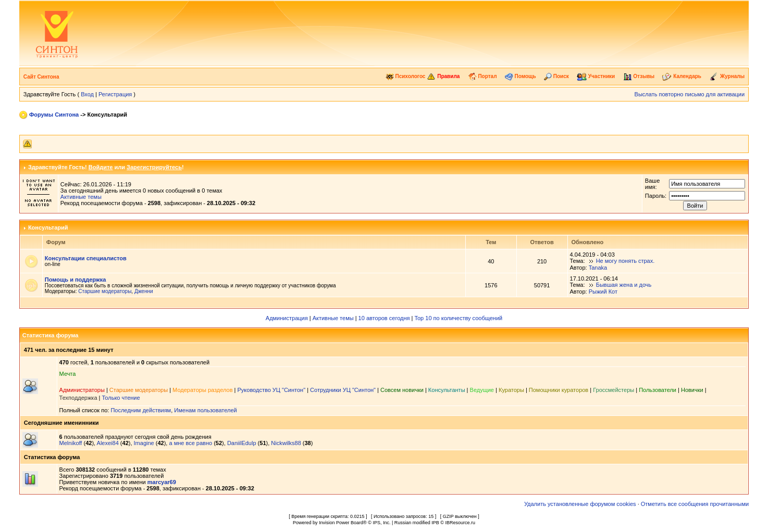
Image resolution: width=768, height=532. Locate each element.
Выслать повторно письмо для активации (690, 94)
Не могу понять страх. (625, 261)
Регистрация (115, 94)
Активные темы (81, 197)
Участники (596, 76)
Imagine (144, 443)
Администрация (287, 318)
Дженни (144, 291)
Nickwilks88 (286, 443)
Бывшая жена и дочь (624, 285)
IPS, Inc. (381, 523)
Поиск (556, 76)
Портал (482, 76)
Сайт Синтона (41, 77)
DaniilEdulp (242, 443)
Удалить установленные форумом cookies (580, 504)
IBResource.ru (460, 523)
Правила (443, 76)
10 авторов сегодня (384, 318)
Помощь (521, 76)
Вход (87, 94)
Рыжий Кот (603, 292)
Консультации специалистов (86, 258)
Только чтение (121, 398)
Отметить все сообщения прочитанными (695, 504)
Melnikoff (71, 443)
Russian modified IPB (417, 523)
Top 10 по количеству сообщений (458, 318)
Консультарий (48, 227)
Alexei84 (108, 443)
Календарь (682, 76)
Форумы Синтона (54, 115)
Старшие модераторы (105, 291)
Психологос (406, 76)
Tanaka (598, 268)
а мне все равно (190, 443)
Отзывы (639, 76)
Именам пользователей (205, 410)
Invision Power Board (341, 523)
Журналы (727, 76)
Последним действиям (141, 410)
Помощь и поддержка (75, 280)
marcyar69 (162, 482)
